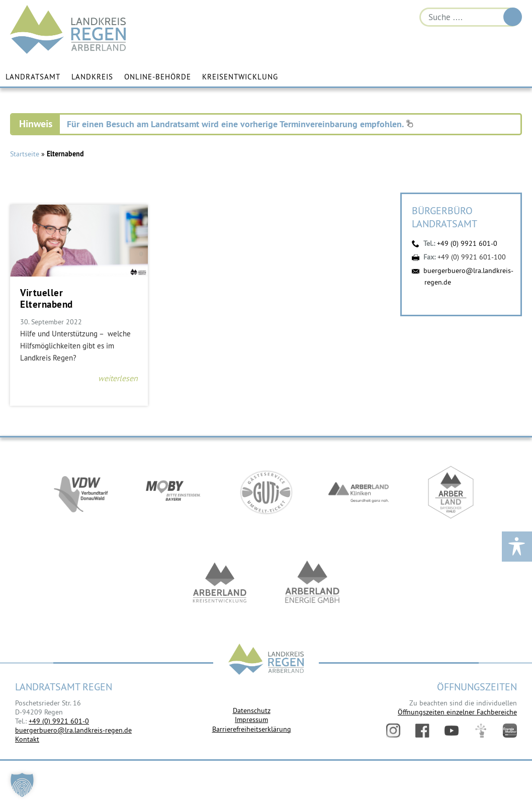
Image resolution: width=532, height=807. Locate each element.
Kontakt (27, 739)
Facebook (422, 731)
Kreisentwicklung (240, 77)
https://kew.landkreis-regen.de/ (220, 583)
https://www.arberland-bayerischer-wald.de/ (451, 493)
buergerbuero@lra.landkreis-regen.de (73, 730)
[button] (22, 785)
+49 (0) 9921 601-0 (467, 243)
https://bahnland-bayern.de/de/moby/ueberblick (173, 493)
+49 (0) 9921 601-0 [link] (59, 721)
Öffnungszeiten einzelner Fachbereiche (457, 712)
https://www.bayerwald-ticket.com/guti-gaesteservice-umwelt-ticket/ (266, 493)
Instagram (393, 731)
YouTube (452, 731)
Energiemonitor (510, 731)
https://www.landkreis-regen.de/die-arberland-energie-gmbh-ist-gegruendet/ (312, 583)
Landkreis (92, 77)
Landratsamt (33, 77)
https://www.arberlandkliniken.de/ (359, 493)
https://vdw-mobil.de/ (81, 493)
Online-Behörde (158, 77)
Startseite (25, 154)
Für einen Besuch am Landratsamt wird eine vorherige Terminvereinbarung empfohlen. (240, 124)
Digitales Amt (481, 731)
